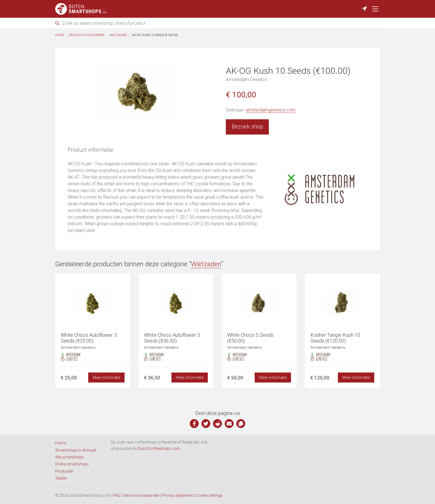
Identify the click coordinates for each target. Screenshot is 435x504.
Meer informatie (106, 378)
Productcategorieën (87, 35)
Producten (64, 471)
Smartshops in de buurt (76, 450)
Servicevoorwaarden (141, 495)
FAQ (117, 495)
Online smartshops (72, 464)
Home (60, 35)
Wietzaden (118, 35)
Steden (61, 478)
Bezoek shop (247, 126)
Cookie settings (209, 495)
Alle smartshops (70, 457)
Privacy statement (177, 495)
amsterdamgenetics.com (271, 110)
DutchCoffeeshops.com (159, 449)
